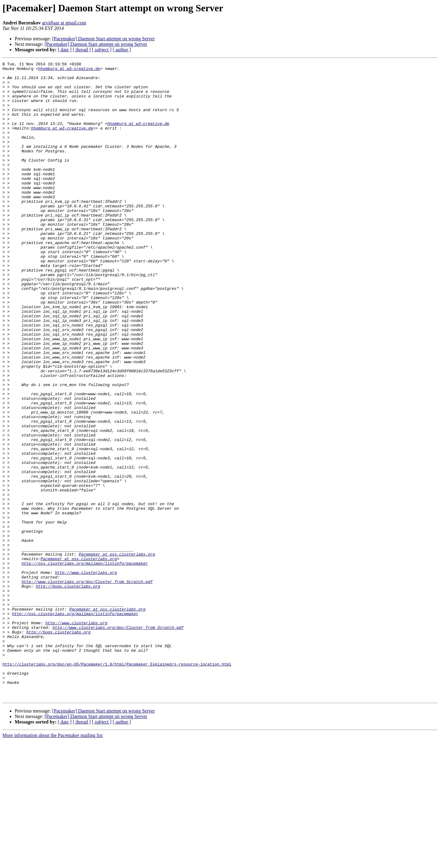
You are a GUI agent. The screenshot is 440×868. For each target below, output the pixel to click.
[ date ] (65, 50)
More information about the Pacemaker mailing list (53, 863)
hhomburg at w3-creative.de (69, 70)
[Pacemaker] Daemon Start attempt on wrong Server (104, 39)
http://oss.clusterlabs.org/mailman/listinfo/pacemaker (84, 664)
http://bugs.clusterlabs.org (68, 691)
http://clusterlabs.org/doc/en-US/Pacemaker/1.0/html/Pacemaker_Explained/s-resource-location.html (117, 785)
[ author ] (122, 50)
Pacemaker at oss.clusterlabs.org (117, 653)
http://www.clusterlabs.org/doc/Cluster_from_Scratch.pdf (87, 686)
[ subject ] (102, 50)
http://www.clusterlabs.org (86, 675)
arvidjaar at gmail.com (64, 23)
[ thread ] (82, 50)
